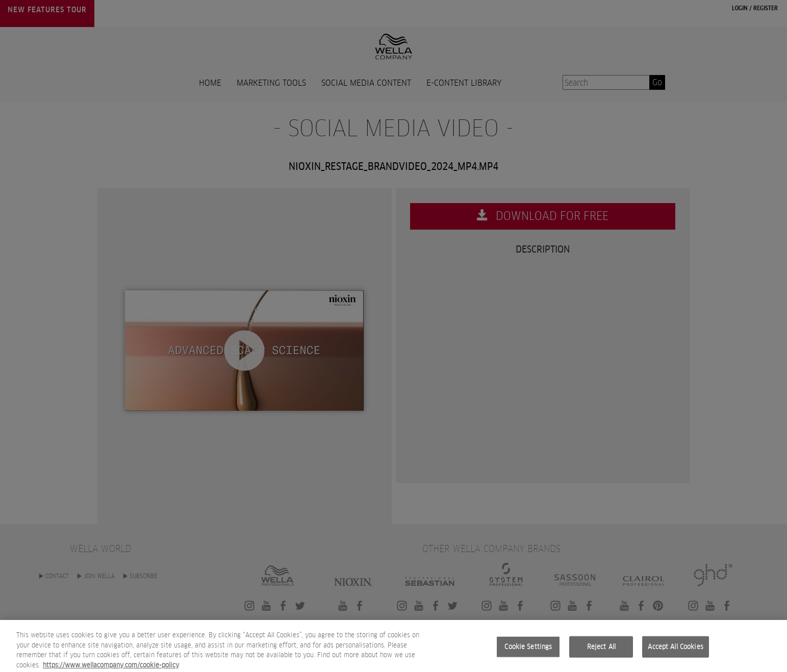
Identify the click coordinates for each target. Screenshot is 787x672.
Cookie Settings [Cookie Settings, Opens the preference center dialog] (528, 653)
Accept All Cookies (675, 653)
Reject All (601, 653)
